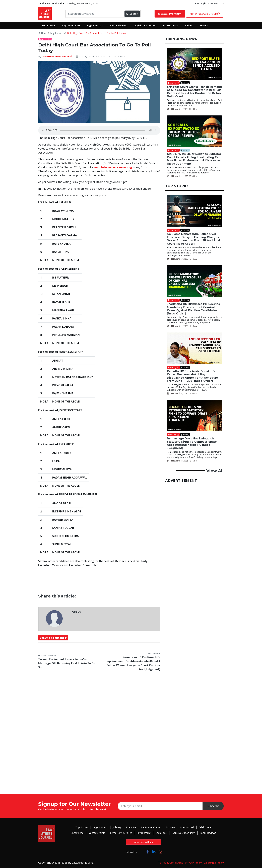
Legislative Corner (151, 827)
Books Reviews (208, 833)
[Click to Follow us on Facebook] (148, 852)
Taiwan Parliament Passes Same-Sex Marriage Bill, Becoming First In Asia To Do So (67, 663)
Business (170, 827)
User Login (200, 3)
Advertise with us (144, 842)
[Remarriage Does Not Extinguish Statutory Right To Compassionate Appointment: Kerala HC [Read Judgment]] (194, 416)
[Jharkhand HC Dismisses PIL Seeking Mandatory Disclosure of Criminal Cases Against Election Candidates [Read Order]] (194, 281)
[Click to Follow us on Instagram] (161, 852)
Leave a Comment (53, 638)
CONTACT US (216, 3)
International (187, 827)
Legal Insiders (57, 33)
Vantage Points (97, 833)
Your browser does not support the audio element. (99, 130)
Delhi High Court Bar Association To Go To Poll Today (96, 33)
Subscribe (170, 14)
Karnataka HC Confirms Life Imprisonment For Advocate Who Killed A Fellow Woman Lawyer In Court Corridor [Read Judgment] (133, 663)
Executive (131, 827)
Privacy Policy (193, 863)
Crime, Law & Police (121, 833)
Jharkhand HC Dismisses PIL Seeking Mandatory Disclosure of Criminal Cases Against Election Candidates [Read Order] (194, 309)
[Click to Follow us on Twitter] (142, 852)
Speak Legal (78, 833)
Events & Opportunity (183, 833)
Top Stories (82, 827)
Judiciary (117, 827)
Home (43, 33)
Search (132, 14)
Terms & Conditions (171, 863)
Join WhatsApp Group (205, 14)
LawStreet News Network (57, 56)
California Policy (214, 863)
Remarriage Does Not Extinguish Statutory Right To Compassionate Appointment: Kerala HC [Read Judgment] (192, 443)
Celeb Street (205, 827)
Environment (144, 833)
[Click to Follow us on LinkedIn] (154, 852)
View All (215, 471)
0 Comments (116, 56)
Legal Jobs (161, 833)
